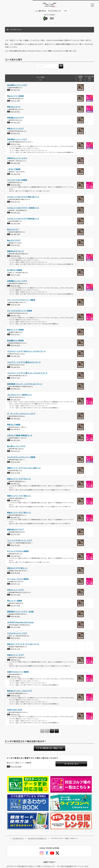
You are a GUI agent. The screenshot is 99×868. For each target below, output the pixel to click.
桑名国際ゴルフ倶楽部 (15, 343)
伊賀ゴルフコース (14, 109)
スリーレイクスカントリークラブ (20, 542)
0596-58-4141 (15, 135)
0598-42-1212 (15, 698)
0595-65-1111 (15, 662)
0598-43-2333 (15, 380)
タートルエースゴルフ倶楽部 (18, 581)
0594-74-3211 (15, 547)
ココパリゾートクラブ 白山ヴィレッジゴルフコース (26, 354)
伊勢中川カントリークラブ (17, 160)
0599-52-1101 (15, 717)
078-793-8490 (16, 770)
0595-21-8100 (15, 475)
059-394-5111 (15, 391)
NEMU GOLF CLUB (14, 712)
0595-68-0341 (15, 258)
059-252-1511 (15, 92)
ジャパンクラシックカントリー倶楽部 (21, 459)
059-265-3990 (15, 236)
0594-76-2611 (15, 347)
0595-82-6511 (15, 247)
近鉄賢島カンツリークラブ (17, 283)
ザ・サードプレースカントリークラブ (21, 416)
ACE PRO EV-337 (18, 813)
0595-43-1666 (15, 103)
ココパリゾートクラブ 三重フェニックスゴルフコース (27, 375)
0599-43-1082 (15, 288)
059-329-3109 (15, 402)
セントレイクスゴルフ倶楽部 (18, 553)
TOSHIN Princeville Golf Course (20, 625)
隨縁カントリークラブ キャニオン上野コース (24, 470)
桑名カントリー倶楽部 (15, 332)
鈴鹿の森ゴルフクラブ (15, 532)
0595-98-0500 (15, 575)
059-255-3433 (15, 125)
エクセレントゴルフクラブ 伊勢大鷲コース (23, 221)
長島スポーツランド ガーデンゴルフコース (23, 646)
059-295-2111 (15, 215)
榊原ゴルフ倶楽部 (14, 427)
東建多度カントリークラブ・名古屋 (20, 614)
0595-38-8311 (15, 114)
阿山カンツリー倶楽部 (15, 98)
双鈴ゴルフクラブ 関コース (17, 570)
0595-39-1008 (15, 187)
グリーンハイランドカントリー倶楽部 (21, 302)
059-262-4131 (15, 369)
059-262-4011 (15, 358)
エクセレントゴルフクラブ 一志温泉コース (23, 210)
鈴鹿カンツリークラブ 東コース (19, 515)
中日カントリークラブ (15, 592)
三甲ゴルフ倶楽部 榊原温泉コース (20, 438)
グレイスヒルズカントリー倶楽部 (20, 313)
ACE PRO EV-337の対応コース (37, 813)
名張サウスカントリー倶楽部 (18, 674)
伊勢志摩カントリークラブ (17, 142)
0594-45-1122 (15, 651)
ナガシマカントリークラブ (17, 635)
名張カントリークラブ (15, 657)
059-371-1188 (15, 597)
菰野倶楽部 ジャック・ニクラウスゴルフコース (25, 386)
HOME (8, 813)
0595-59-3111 (15, 453)
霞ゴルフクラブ (13, 232)
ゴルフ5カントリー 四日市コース (19, 397)
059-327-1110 (15, 318)
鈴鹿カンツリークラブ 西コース (19, 498)
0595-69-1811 (15, 679)
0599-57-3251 (15, 146)
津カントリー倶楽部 (15, 603)
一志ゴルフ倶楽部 (14, 171)
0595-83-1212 (15, 586)
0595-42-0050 (15, 464)
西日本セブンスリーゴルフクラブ (20, 693)
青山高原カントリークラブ (17, 87)
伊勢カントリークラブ (15, 131)
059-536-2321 (15, 558)
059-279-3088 (15, 629)
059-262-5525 (15, 432)
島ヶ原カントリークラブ (16, 448)
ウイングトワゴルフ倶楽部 (17, 182)
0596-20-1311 (15, 204)
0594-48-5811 (15, 619)
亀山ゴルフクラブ (14, 242)
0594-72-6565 (15, 277)
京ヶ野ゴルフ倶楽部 (15, 272)
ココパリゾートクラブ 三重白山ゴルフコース (24, 364)
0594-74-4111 (15, 640)
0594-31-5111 (15, 337)
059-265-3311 (15, 486)
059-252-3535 (15, 442)
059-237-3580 (15, 608)
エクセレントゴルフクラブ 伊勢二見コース (23, 199)
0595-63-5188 (15, 307)
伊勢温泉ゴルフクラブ (15, 120)
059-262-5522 (15, 421)
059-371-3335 (15, 537)
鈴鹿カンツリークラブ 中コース (19, 481)
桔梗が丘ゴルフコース (15, 253)
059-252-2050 (15, 226)
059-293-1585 (15, 165)
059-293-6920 (15, 176)
